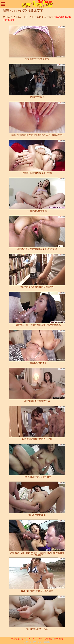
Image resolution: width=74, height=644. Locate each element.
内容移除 (48, 639)
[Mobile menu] (3, 4)
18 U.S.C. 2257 (35, 639)
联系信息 (15, 639)
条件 (24, 639)
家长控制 (59, 639)
